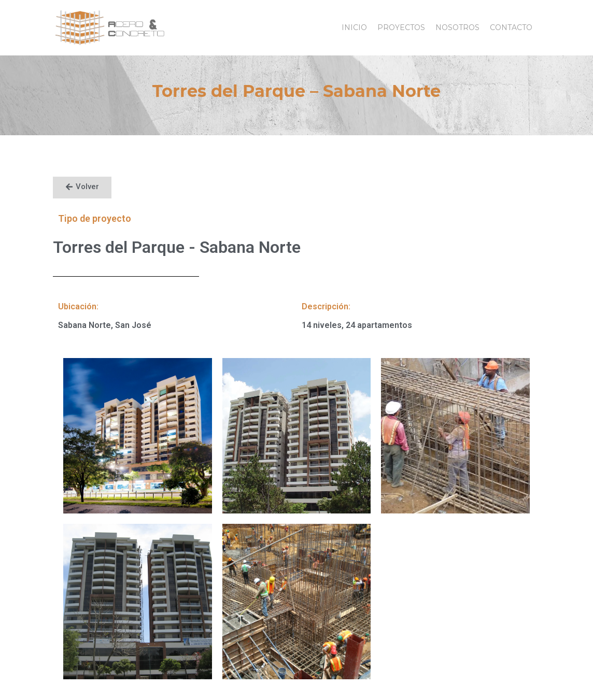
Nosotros (457, 27)
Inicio (354, 27)
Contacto (511, 27)
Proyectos (401, 27)
